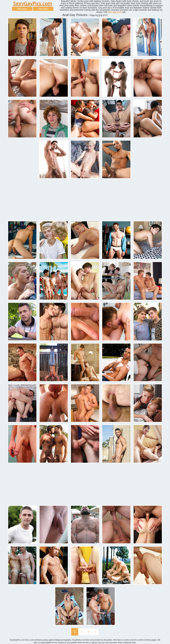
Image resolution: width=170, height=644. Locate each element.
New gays (43, 9)
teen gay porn (115, 12)
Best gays (22, 9)
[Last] (95, 632)
